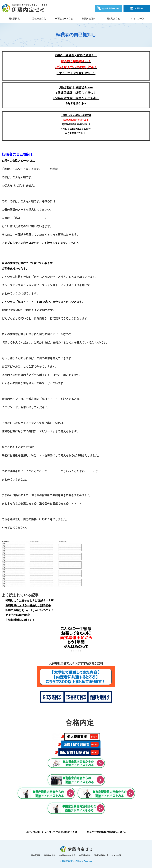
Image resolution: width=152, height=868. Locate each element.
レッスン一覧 (138, 18)
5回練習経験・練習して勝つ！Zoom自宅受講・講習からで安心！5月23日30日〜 (76, 98)
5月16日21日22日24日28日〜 (76, 73)
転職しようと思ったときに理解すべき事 (30, 601)
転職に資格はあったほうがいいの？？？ (30, 610)
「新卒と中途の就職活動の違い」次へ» (105, 832)
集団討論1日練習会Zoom (76, 87)
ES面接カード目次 (64, 18)
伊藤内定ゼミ (71, 861)
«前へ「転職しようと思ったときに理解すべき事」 (53, 832)
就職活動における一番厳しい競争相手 (28, 605)
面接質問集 (14, 18)
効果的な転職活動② (18, 615)
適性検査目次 (39, 18)
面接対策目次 (113, 18)
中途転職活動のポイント (20, 620)
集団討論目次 (89, 18)
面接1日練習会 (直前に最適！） (76, 61)
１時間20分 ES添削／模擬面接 (76, 115)
